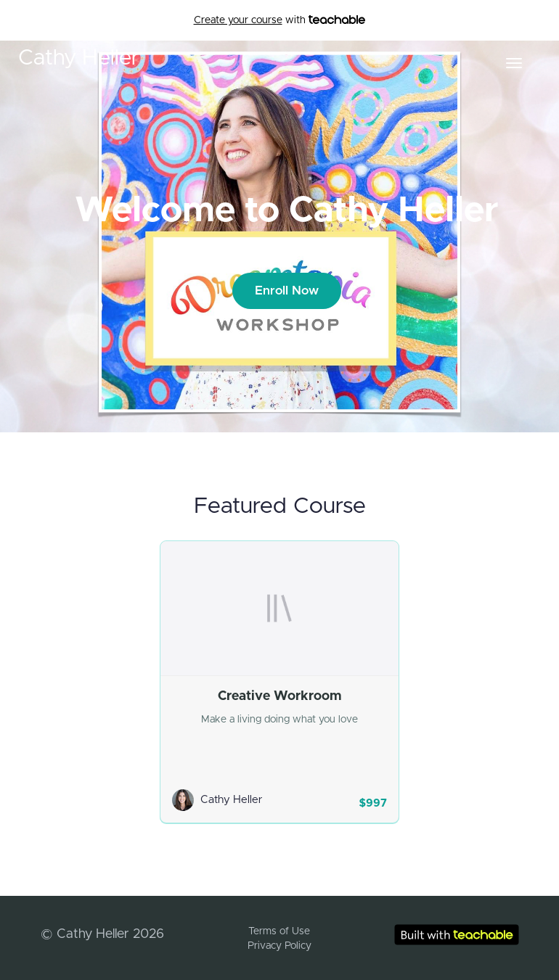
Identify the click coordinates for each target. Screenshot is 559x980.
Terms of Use (279, 931)
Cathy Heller (79, 58)
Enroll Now (287, 291)
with (280, 20)
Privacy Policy (279, 946)
